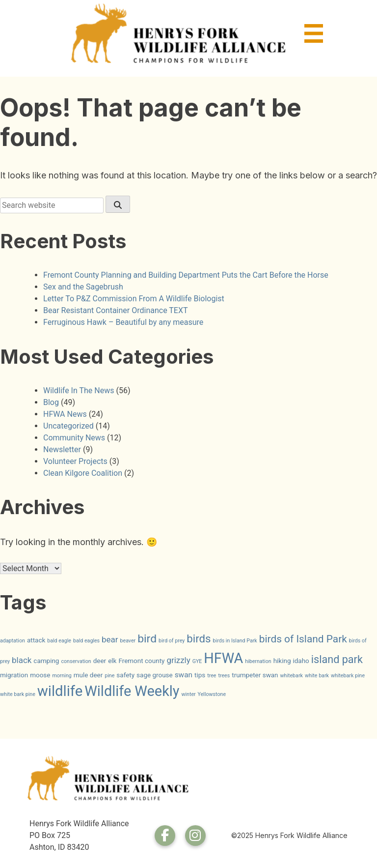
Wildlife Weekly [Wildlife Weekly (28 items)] (132, 691)
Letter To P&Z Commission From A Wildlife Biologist (134, 299)
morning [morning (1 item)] (62, 676)
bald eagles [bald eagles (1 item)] (86, 641)
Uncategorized (68, 426)
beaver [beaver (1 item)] (128, 641)
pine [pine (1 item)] (109, 676)
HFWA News (65, 414)
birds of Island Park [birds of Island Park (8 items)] (303, 639)
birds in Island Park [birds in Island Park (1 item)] (235, 641)
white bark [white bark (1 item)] (317, 676)
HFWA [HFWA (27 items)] (223, 658)
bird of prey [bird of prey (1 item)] (172, 641)
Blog (51, 402)
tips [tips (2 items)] (200, 675)
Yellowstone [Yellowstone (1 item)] (212, 694)
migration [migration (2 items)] (14, 675)
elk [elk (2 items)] (112, 661)
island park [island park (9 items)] (337, 659)
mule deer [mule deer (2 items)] (88, 675)
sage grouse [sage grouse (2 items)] (155, 675)
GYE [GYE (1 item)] (197, 661)
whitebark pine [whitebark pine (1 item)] (348, 676)
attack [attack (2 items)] (36, 640)
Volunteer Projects (75, 461)
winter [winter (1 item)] (188, 694)
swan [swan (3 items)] (184, 675)
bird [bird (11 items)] (147, 639)
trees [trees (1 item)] (224, 676)
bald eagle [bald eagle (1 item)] (59, 641)
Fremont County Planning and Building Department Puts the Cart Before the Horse (186, 275)
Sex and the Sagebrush (83, 287)
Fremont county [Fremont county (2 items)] (141, 661)
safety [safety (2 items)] (125, 675)
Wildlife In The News (79, 391)
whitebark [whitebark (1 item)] (292, 676)
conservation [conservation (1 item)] (76, 661)
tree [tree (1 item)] (212, 676)
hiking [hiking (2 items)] (282, 661)
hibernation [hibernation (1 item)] (258, 661)
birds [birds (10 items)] (199, 638)
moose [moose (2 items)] (40, 675)
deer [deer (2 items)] (100, 661)
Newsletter (62, 449)
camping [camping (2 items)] (46, 661)
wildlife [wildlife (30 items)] (60, 691)
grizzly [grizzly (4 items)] (178, 660)
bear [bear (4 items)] (110, 639)
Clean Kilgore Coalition (83, 473)
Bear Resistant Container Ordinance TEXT (116, 310)
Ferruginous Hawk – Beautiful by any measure (123, 322)
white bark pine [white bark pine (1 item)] (18, 694)
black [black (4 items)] (22, 660)
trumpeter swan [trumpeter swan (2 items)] (255, 675)
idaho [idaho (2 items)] (301, 661)
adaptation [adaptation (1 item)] (13, 641)
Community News (74, 438)
